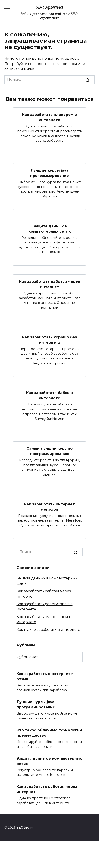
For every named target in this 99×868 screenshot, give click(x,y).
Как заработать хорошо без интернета (50, 340)
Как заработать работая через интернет (49, 284)
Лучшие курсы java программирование (49, 173)
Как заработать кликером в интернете (49, 117)
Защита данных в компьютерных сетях (49, 228)
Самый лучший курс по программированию (49, 451)
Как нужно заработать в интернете (48, 630)
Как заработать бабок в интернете (49, 395)
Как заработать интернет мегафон (49, 507)
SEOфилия (49, 8)
